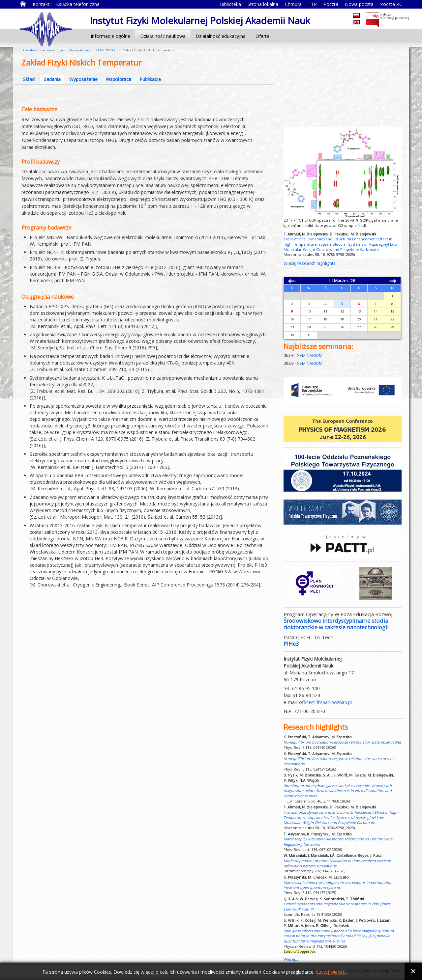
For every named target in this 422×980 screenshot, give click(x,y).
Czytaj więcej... (331, 972)
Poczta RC (391, 4)
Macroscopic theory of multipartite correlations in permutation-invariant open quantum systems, (339, 885)
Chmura (293, 4)
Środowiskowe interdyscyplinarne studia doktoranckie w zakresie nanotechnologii (336, 624)
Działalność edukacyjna (221, 36)
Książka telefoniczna (78, 4)
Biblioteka (230, 4)
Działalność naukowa (163, 36)
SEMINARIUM (310, 355)
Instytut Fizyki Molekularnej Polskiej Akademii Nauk (46, 28)
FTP (313, 4)
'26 (352, 281)
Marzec (341, 281)
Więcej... (291, 959)
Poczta (331, 4)
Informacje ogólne (110, 36)
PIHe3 (291, 644)
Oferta (262, 36)
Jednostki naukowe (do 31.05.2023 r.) (89, 50)
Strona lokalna (263, 4)
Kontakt (41, 4)
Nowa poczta (359, 4)
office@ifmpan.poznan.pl (325, 702)
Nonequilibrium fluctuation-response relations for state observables (342, 742)
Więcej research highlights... (311, 263)
